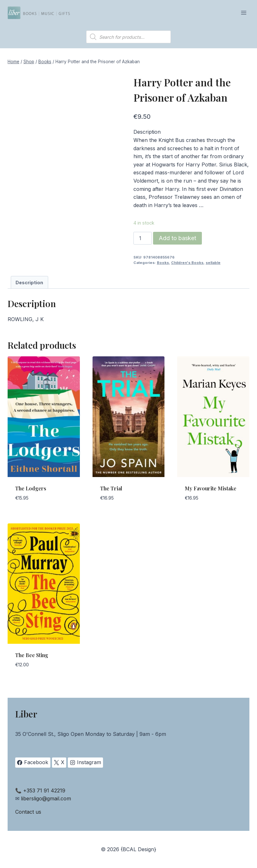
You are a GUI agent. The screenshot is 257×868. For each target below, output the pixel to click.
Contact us (28, 812)
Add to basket (177, 238)
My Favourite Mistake (211, 488)
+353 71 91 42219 (44, 791)
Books (163, 263)
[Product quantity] (143, 238)
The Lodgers (31, 488)
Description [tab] (29, 283)
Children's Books (187, 263)
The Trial (111, 488)
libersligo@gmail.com (46, 798)
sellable (213, 263)
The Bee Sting (32, 655)
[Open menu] (244, 13)
